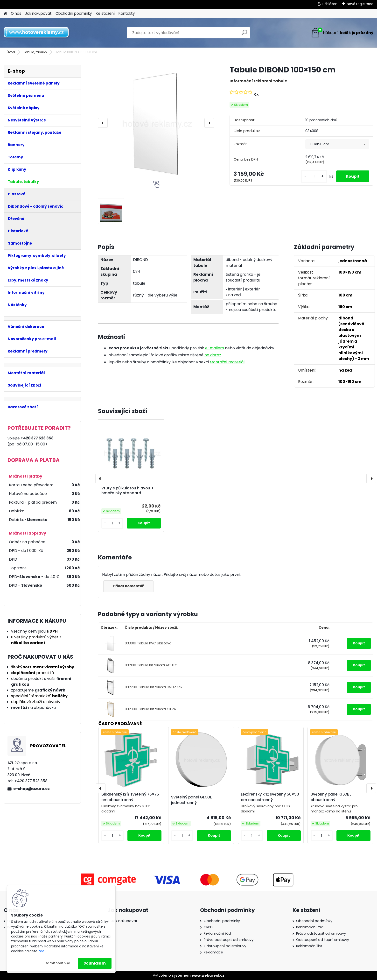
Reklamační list (309, 946)
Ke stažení (105, 13)
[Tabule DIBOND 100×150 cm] (156, 123)
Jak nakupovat (38, 13)
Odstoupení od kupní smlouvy (323, 940)
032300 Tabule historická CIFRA (150, 709)
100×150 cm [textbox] (319, 144)
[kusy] (314, 176)
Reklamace (213, 952)
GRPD (208, 927)
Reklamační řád (217, 933)
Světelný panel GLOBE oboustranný (331, 797)
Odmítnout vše (57, 963)
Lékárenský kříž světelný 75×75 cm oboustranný (130, 797)
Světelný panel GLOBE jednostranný (192, 800)
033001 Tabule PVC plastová (148, 643)
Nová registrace (360, 4)
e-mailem (215, 348)
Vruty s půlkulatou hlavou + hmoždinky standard (128, 491)
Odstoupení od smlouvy (225, 946)
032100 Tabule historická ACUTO (151, 665)
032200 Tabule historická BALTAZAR (154, 687)
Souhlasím (95, 963)
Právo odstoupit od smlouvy (229, 940)
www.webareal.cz (208, 975)
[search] (244, 34)
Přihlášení (330, 4)
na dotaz (213, 355)
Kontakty (127, 13)
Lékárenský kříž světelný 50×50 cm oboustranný (270, 797)
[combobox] (337, 144)
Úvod (11, 52)
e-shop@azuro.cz (31, 789)
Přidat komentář (128, 586)
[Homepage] (5, 14)
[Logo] (37, 33)
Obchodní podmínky (74, 13)
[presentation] (103, 123)
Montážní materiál (227, 362)
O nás (16, 13)
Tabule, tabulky (35, 52)
